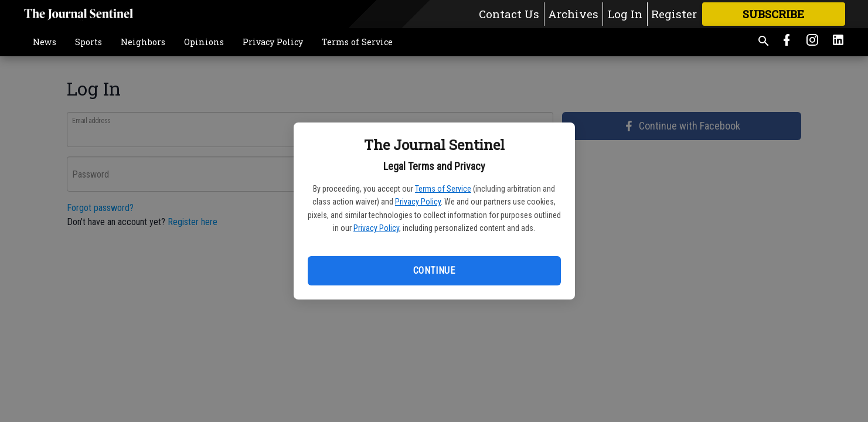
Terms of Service (443, 189)
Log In (625, 14)
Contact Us (509, 14)
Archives (573, 14)
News (45, 42)
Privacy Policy (418, 202)
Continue (434, 270)
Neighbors (143, 42)
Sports (88, 42)
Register (674, 14)
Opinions (204, 42)
